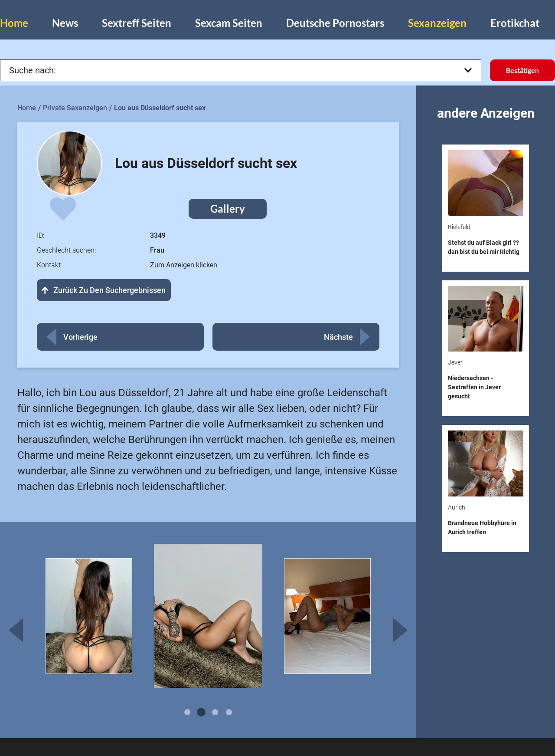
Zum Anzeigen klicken (184, 265)
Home (14, 23)
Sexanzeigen (437, 23)
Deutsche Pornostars (335, 23)
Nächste (338, 337)
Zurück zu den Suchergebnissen (104, 290)
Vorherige (80, 337)
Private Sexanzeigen (75, 108)
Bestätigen (522, 70)
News (65, 23)
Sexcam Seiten (229, 23)
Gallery (228, 209)
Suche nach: (241, 70)
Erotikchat (515, 23)
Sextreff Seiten (137, 23)
